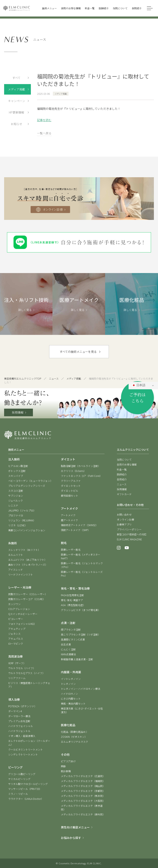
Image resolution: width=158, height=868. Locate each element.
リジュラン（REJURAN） (22, 520)
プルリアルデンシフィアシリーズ (27, 486)
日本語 (139, 385)
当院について (124, 459)
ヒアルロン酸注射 (18, 466)
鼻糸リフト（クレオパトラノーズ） (28, 565)
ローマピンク (16, 643)
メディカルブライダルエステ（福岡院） (83, 781)
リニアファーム (17, 678)
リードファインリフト (21, 574)
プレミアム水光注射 (19, 721)
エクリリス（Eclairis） (73, 471)
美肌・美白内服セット (73, 703)
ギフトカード (124, 494)
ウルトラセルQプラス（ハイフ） (27, 673)
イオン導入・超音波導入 (22, 736)
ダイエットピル (70, 491)
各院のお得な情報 (127, 464)
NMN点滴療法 (68, 654)
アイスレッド (16, 569)
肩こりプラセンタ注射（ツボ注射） (81, 634)
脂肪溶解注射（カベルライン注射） (81, 466)
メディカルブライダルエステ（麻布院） (83, 814)
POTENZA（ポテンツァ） (22, 706)
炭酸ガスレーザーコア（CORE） (27, 599)
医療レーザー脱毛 (71, 550)
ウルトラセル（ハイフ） (22, 668)
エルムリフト (16, 555)
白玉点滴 (66, 644)
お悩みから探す (71, 838)
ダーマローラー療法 (19, 716)
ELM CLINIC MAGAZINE (129, 539)
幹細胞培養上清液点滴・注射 (77, 659)
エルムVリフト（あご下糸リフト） (27, 560)
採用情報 (18, 412)
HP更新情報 (16, 112)
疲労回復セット (70, 496)
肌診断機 (66, 771)
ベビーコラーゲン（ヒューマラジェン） (30, 481)
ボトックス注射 (17, 471)
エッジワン (14, 604)
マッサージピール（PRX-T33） (25, 789)
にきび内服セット (71, 699)
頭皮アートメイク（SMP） (76, 530)
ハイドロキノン (69, 694)
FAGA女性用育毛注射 (72, 595)
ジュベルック (16, 500)
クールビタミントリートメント (26, 749)
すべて (16, 78)
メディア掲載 (17, 89)
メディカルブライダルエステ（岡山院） (83, 786)
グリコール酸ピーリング (22, 774)
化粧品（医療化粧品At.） (75, 732)
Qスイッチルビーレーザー (23, 614)
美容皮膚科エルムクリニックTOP (23, 378)
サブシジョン (16, 496)
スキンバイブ (16, 476)
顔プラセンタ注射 (71, 629)
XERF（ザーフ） (17, 663)
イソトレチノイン (71, 679)
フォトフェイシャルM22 (21, 624)
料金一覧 (122, 469)
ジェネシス (14, 634)
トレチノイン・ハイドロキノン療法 (81, 689)
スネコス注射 (16, 491)
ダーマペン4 (15, 711)
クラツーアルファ (71, 481)
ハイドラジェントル (19, 731)
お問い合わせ (124, 514)
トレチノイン (68, 684)
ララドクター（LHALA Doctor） (26, 799)
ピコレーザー (16, 619)
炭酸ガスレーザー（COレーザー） (28, 594)
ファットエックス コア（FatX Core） (81, 476)
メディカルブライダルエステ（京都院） (83, 791)
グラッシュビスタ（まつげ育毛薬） (81, 610)
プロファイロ (16, 515)
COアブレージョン (19, 609)
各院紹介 (122, 479)
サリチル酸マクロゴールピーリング (28, 784)
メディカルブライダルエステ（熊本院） (83, 796)
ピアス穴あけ (68, 761)
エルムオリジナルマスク (74, 742)
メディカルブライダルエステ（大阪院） (83, 801)
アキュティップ (17, 629)
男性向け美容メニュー (75, 827)
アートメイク (68, 515)
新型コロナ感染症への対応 (132, 534)
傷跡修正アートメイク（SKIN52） (79, 525)
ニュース (54, 378)
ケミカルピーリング (19, 779)
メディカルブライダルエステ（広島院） (83, 776)
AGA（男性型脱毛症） (73, 605)
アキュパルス (16, 639)
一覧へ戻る (44, 133)
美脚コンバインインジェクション (27, 530)
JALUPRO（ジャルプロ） (22, 510)
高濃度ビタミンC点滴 (73, 639)
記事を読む (44, 120)
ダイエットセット (71, 486)
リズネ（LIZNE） (18, 525)
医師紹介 (122, 474)
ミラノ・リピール (18, 794)
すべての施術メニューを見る (78, 352)
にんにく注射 (68, 649)
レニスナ (13, 505)
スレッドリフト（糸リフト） (24, 550)
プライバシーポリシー (129, 529)
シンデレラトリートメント (23, 754)
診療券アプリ (124, 524)
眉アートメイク (69, 520)
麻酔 (63, 766)
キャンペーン (17, 101)
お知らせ (16, 124)
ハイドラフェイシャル (21, 726)
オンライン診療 (125, 519)
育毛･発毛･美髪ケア (72, 600)
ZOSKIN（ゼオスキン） (74, 737)
